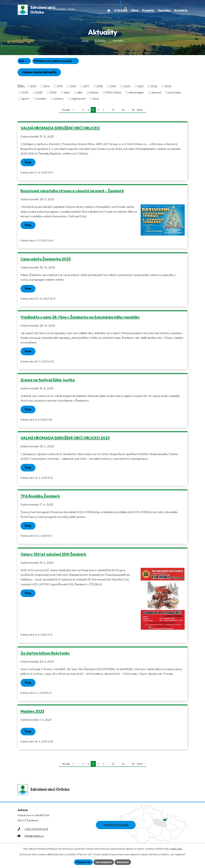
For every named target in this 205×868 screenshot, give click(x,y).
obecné (156, 93)
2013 (33, 87)
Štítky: (21, 87)
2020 (127, 87)
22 (123, 111)
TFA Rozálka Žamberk (40, 497)
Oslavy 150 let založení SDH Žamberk (53, 556)
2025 (39, 93)
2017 (86, 87)
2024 (25, 93)
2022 (154, 87)
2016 (73, 87)
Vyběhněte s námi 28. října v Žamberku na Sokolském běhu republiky (80, 318)
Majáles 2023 (32, 713)
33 (133, 111)
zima (96, 100)
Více (28, 163)
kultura (94, 93)
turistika (41, 100)
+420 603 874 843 (36, 831)
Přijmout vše (83, 862)
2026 (53, 93)
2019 (113, 87)
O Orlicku (101, 41)
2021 (140, 87)
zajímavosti (78, 100)
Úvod (85, 41)
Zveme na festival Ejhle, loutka (48, 381)
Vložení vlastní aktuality (40, 73)
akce (67, 93)
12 (113, 111)
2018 (100, 87)
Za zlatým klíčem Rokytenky (45, 654)
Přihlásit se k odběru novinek (57, 62)
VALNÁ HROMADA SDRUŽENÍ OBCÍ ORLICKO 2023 (65, 439)
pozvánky (175, 93)
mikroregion (136, 93)
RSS (24, 62)
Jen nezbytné (104, 862)
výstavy (59, 100)
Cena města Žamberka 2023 (46, 260)
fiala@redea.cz (34, 838)
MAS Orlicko (114, 93)
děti (80, 93)
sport (25, 100)
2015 (60, 87)
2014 (46, 87)
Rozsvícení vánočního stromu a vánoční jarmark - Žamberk (72, 192)
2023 (168, 87)
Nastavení (123, 862)
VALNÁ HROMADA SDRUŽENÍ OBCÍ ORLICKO (60, 129)
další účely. (177, 849)
